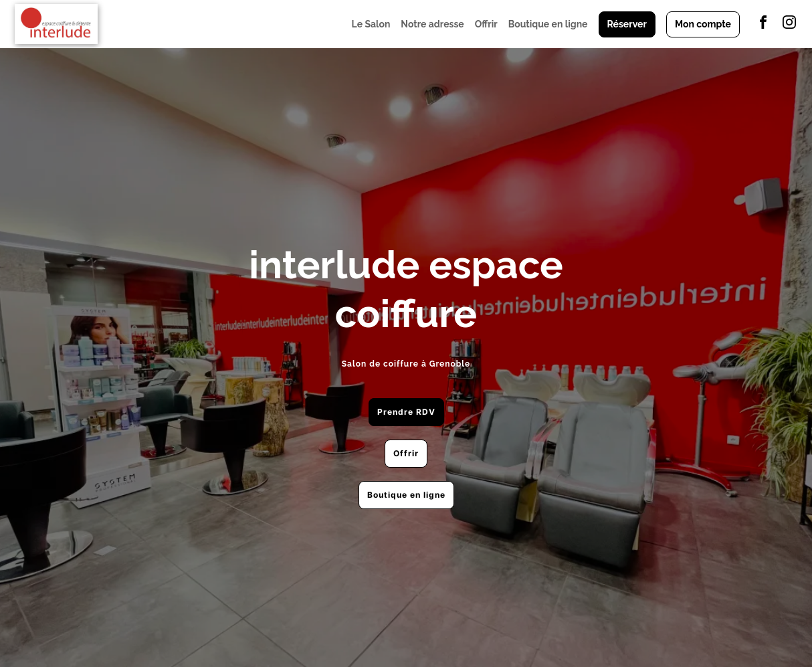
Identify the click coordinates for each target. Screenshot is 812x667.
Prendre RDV (406, 412)
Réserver (627, 24)
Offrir (486, 24)
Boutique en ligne (548, 24)
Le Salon (371, 24)
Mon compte (703, 24)
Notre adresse (432, 24)
